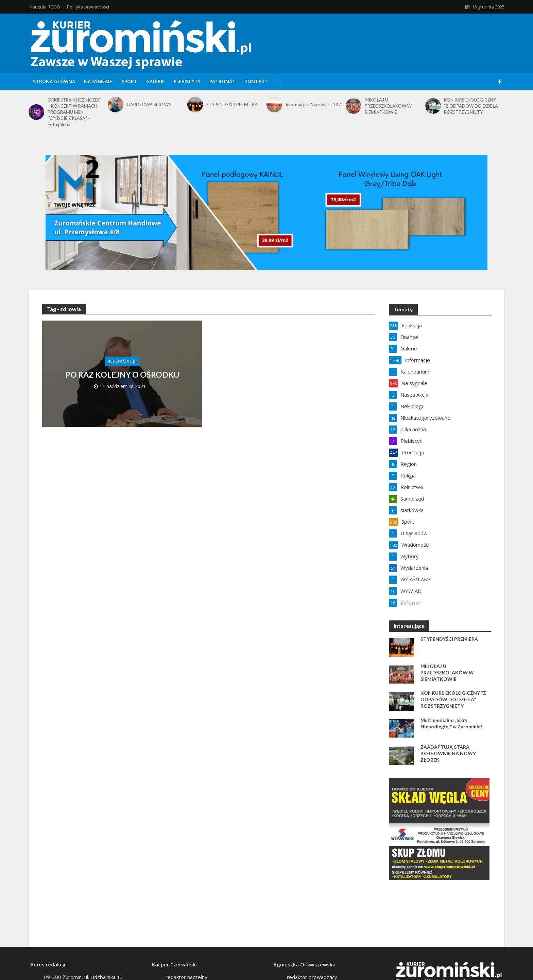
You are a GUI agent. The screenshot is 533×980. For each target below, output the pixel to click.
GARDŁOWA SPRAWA (149, 105)
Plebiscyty (187, 81)
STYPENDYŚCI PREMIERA (232, 105)
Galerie (156, 81)
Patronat (222, 81)
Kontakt (256, 81)
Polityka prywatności (88, 7)
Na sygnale (98, 81)
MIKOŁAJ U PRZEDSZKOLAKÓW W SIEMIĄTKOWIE (388, 106)
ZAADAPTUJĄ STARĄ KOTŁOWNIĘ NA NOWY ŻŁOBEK (448, 753)
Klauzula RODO (44, 7)
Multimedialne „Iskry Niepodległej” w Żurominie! (451, 723)
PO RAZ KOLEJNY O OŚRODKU (122, 375)
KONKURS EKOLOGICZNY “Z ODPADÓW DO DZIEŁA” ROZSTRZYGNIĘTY (472, 106)
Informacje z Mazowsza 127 (313, 105)
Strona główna (54, 81)
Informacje (122, 361)
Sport (130, 81)
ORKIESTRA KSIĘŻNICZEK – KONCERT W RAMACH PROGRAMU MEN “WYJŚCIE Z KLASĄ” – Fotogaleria (74, 112)
